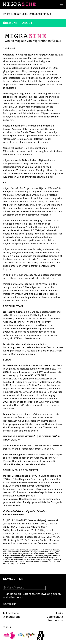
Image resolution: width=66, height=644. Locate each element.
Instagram (13, 617)
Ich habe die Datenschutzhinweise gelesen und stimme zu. (32, 596)
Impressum (56, 620)
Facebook (13, 613)
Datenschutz (55, 617)
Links (60, 613)
